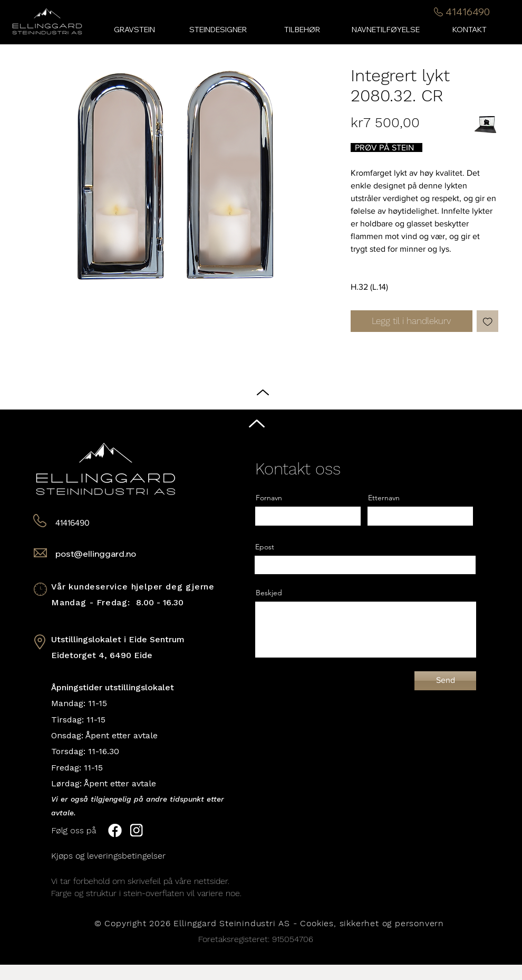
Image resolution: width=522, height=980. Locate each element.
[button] (302, 30)
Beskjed (269, 593)
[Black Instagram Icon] (506, 500)
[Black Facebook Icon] (506, 480)
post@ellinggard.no (96, 554)
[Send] (445, 681)
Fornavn (269, 498)
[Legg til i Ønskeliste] (488, 321)
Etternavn (384, 498)
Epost (265, 547)
